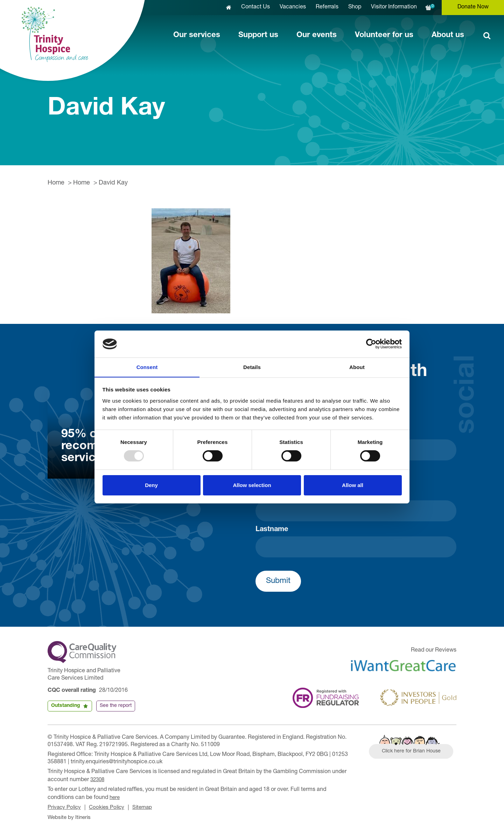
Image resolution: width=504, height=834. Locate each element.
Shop (355, 7)
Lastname (272, 530)
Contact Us (255, 7)
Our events (317, 35)
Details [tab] (252, 367)
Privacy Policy (65, 806)
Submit (278, 581)
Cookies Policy (110, 806)
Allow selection (252, 485)
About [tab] (357, 367)
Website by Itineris (71, 816)
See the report (116, 706)
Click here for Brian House (414, 752)
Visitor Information (394, 7)
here (115, 797)
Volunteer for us (384, 35)
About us (448, 35)
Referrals (327, 7)
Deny (151, 485)
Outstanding (66, 706)
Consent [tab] (147, 367)
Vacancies (293, 7)
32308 (98, 779)
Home (56, 183)
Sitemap (147, 806)
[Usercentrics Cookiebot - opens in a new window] (371, 344)
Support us (258, 35)
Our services (197, 35)
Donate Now (473, 7)
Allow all (353, 485)
